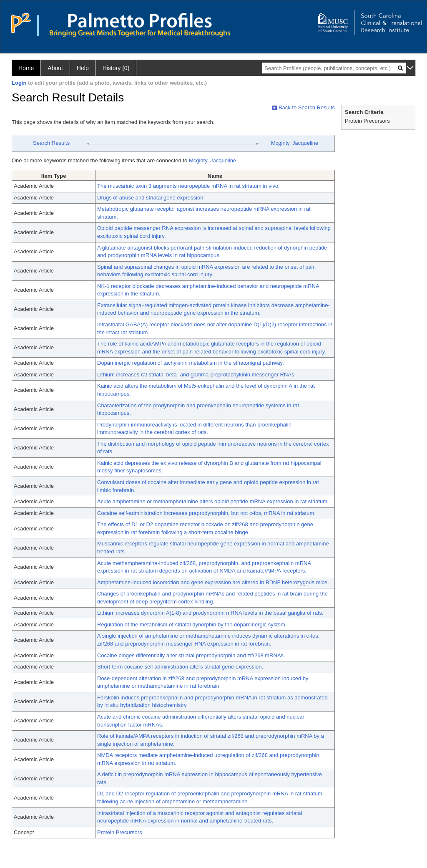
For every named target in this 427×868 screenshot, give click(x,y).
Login (19, 83)
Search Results (51, 143)
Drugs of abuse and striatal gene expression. (151, 198)
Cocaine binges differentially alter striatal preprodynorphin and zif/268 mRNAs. (191, 655)
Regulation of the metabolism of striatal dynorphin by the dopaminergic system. (192, 625)
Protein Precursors (120, 832)
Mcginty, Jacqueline (295, 143)
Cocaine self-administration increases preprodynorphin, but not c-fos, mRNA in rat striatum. (206, 513)
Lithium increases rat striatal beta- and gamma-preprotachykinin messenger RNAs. (196, 375)
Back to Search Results (304, 107)
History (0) (116, 68)
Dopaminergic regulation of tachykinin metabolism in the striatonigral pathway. (191, 363)
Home (26, 68)
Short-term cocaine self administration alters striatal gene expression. (180, 667)
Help (83, 68)
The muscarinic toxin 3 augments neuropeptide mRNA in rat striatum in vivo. (188, 186)
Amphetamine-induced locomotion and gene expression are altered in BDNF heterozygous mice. (213, 582)
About (55, 68)
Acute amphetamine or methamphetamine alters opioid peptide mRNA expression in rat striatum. (213, 501)
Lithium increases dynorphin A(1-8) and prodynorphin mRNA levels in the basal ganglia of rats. (210, 613)
